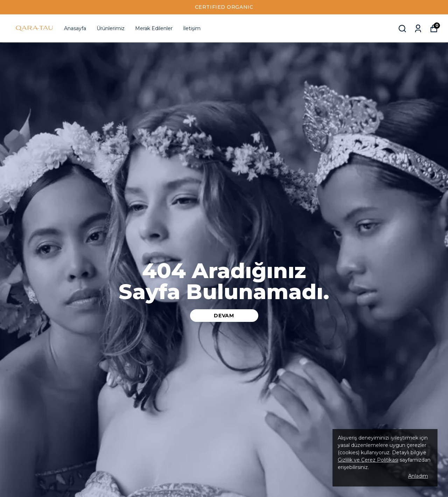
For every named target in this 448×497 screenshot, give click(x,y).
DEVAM (224, 316)
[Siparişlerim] (418, 29)
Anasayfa (75, 28)
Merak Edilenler (154, 28)
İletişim (192, 28)
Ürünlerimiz (111, 28)
